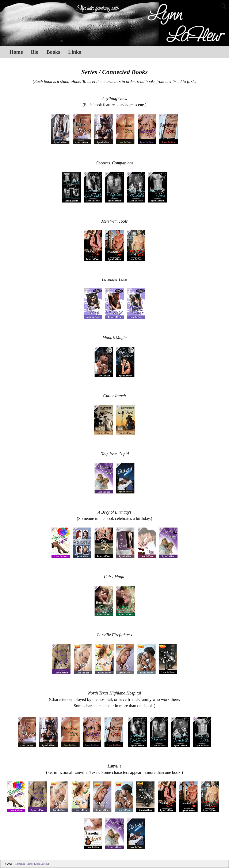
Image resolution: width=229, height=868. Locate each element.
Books (53, 52)
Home (16, 52)
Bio (35, 52)
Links (75, 52)
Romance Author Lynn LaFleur (32, 864)
